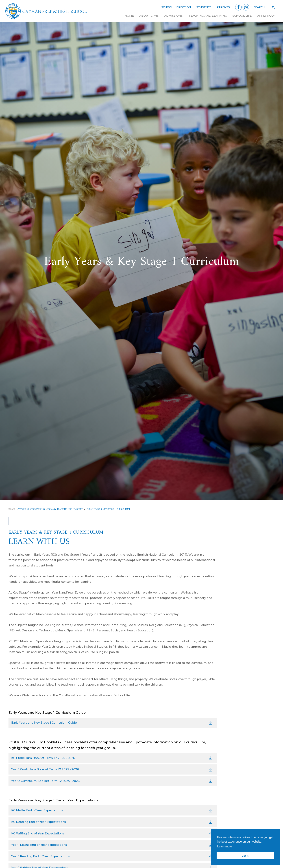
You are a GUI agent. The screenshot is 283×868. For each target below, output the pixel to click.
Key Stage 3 (236, 602)
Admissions (173, 16)
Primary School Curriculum (247, 554)
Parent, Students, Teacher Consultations (246, 637)
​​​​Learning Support (240, 629)
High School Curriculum (245, 595)
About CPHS (149, 16)
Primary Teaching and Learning (65, 509)
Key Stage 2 (236, 568)
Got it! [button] (245, 856)
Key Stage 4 (236, 609)
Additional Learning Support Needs (248, 576)
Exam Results (237, 622)
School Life (242, 16)
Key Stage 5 (236, 615)
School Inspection (176, 7)
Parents (223, 7)
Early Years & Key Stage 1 (245, 561)
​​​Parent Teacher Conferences (248, 585)
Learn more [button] (225, 846)
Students (204, 7)
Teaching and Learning (208, 16)
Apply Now (266, 16)
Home (129, 16)
